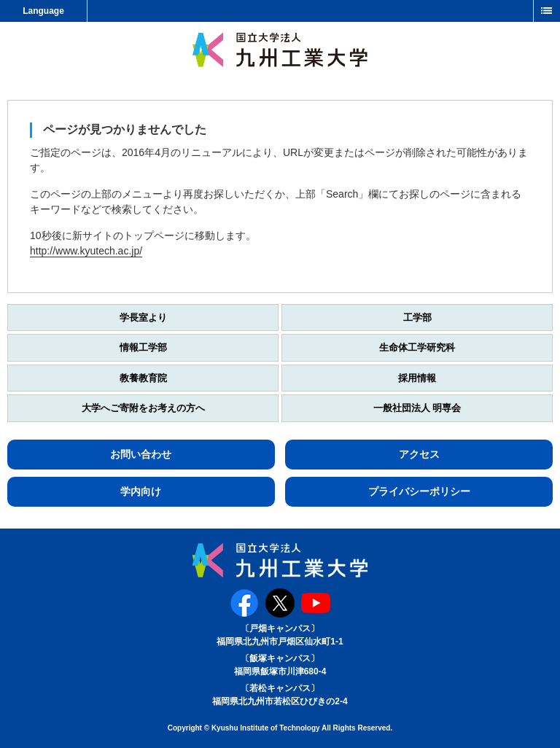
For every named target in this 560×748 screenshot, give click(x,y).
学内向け (141, 491)
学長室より (143, 317)
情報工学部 (143, 347)
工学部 (417, 317)
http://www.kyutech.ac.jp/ (86, 251)
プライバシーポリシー (419, 491)
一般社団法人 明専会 (417, 408)
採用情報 (417, 378)
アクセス (419, 454)
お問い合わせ (141, 454)
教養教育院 (143, 378)
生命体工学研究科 (417, 347)
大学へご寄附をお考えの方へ (143, 408)
